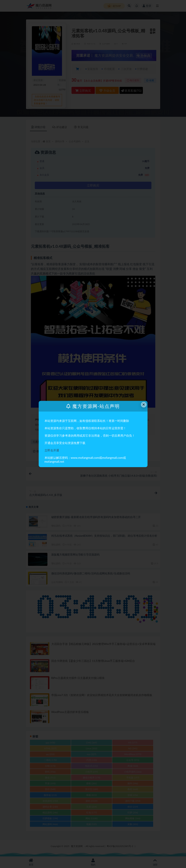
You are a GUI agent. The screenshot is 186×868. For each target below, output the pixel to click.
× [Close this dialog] (144, 404)
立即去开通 (52, 450)
